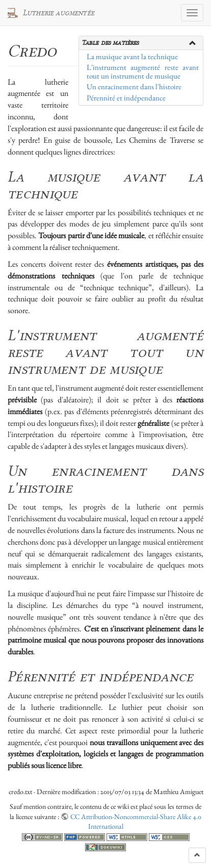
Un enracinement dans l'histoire (134, 87)
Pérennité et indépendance (126, 98)
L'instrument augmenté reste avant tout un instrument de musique (143, 72)
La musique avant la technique (132, 57)
